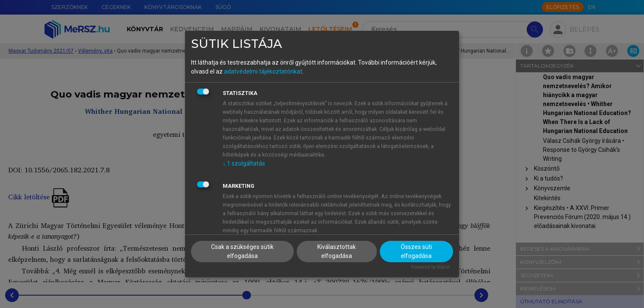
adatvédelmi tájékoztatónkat (263, 71)
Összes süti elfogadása (416, 251)
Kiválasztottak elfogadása (337, 251)
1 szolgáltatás (244, 163)
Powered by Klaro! (430, 267)
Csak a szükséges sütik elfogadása (242, 251)
